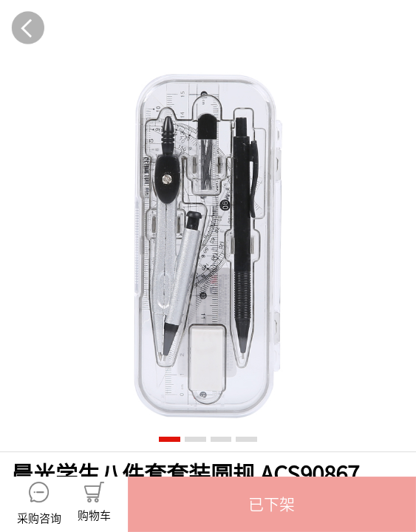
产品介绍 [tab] (104, 303)
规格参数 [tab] (312, 303)
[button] (272, 504)
